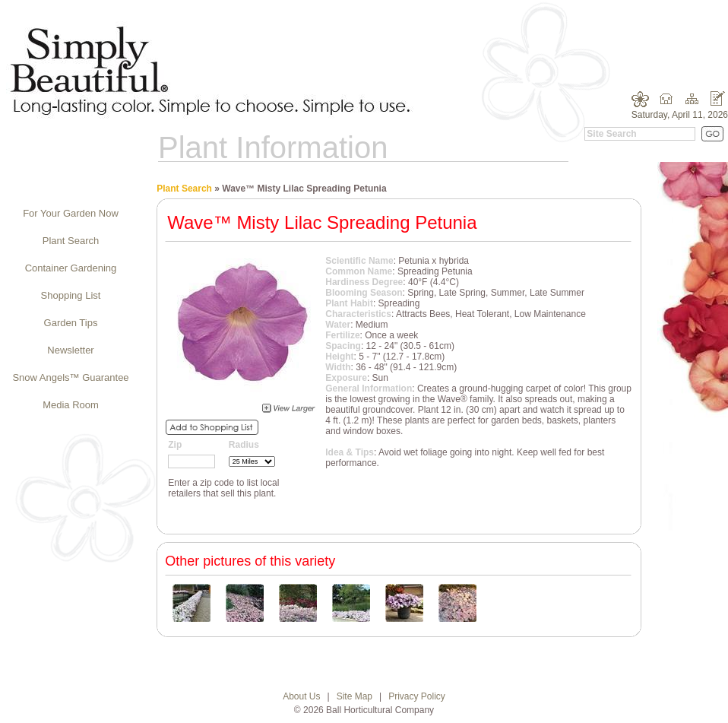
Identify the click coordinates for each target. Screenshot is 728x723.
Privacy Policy (417, 696)
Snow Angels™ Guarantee (70, 377)
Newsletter (70, 350)
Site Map (355, 696)
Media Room (71, 405)
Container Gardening (71, 268)
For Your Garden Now (71, 213)
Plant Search (71, 241)
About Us (301, 696)
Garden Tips (71, 323)
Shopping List (71, 295)
